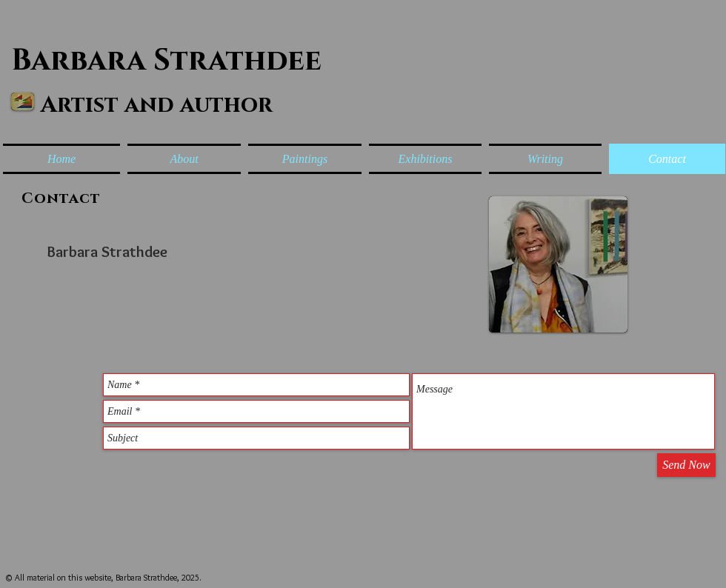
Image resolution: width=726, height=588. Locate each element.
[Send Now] (686, 465)
